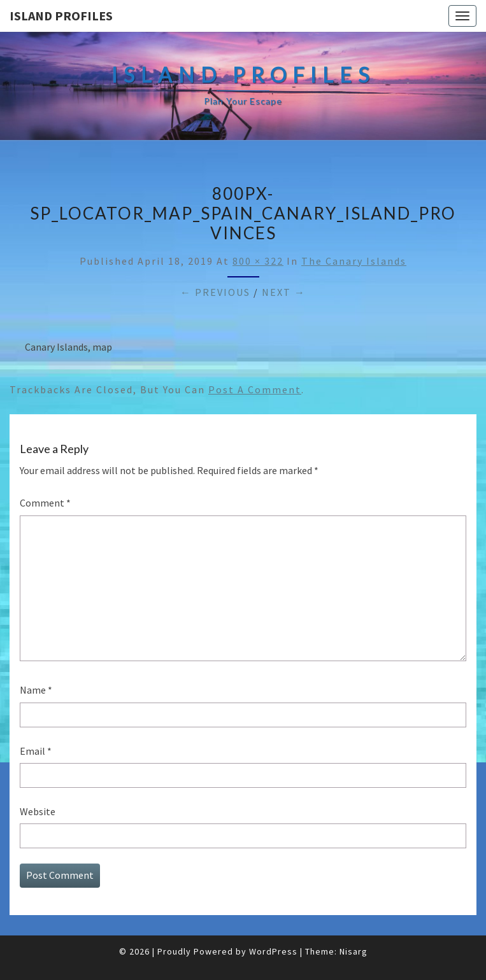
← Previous (215, 292)
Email (36, 751)
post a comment (255, 389)
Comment (45, 503)
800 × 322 (258, 261)
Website (38, 811)
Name (36, 690)
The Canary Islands (354, 261)
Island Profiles (61, 16)
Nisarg (354, 951)
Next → (284, 292)
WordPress (273, 951)
